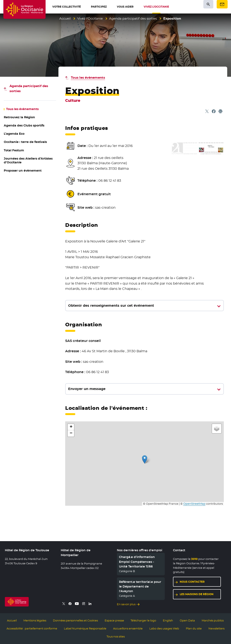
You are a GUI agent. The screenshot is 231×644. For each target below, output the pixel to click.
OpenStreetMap (194, 504)
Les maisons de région (197, 594)
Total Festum (14, 150)
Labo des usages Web (164, 628)
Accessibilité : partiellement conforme (32, 628)
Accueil (65, 18)
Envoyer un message (87, 389)
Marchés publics (213, 620)
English (168, 620)
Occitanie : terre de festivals (25, 142)
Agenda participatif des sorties (133, 18)
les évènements (22, 109)
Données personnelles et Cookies (75, 620)
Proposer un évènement (23, 171)
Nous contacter (192, 582)
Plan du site (194, 628)
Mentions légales (35, 620)
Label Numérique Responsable (85, 628)
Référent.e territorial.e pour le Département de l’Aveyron (140, 587)
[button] (145, 459)
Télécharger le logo (143, 620)
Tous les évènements (88, 77)
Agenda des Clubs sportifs (24, 125)
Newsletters (216, 628)
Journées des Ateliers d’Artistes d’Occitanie (28, 160)
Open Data (187, 620)
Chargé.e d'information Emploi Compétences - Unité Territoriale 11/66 (137, 562)
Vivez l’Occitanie (90, 18)
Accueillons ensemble (128, 628)
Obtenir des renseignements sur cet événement (111, 306)
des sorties (29, 88)
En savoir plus (126, 604)
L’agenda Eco (14, 134)
